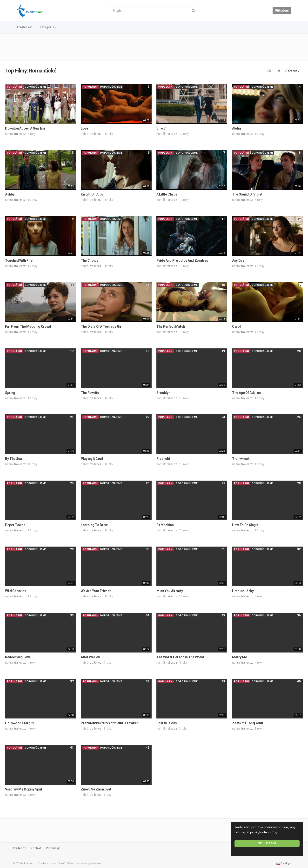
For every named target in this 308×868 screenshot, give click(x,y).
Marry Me (239, 657)
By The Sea (13, 459)
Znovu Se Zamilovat (96, 789)
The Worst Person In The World (180, 657)
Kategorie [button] (48, 27)
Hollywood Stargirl (19, 723)
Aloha (236, 128)
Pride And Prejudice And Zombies (182, 261)
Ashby (10, 194)
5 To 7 (161, 128)
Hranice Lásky (243, 591)
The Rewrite (90, 393)
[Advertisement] (154, 47)
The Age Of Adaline (247, 393)
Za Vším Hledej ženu (247, 723)
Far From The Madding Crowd (28, 326)
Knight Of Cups (92, 194)
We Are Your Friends (96, 591)
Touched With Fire (19, 261)
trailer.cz (20, 134)
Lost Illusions (167, 723)
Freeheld (163, 459)
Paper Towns (15, 525)
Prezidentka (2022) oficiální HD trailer (109, 723)
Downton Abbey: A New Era (25, 128)
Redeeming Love (18, 657)
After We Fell (90, 657)
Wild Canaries (16, 591)
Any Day (238, 261)
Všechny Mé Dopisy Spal (23, 789)
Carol (236, 326)
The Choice (90, 261)
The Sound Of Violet (247, 194)
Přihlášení (282, 11)
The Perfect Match (171, 326)
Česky (284, 863)
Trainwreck (241, 459)
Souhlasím (267, 843)
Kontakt (36, 848)
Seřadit (292, 71)
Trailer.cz (24, 27)
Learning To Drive (94, 525)
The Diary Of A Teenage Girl (102, 326)
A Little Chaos (167, 194)
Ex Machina (165, 525)
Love (84, 128)
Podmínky (53, 848)
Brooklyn (163, 393)
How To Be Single (245, 525)
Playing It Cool (92, 459)
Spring (10, 393)
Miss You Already (170, 591)
